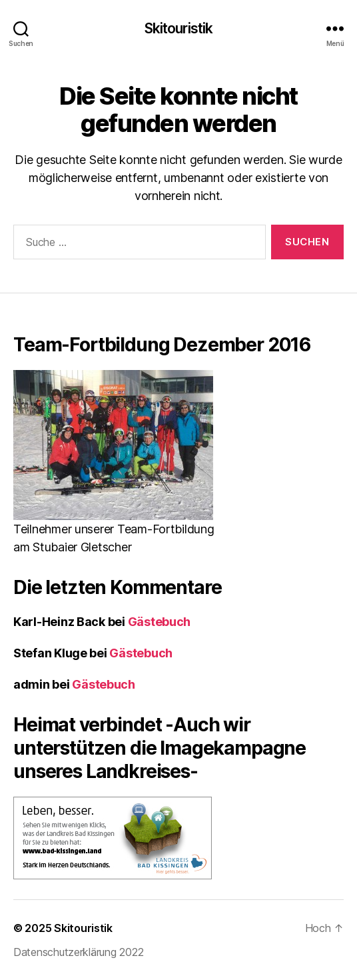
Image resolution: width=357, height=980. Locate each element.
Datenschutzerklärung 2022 (78, 952)
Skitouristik (179, 28)
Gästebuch (160, 622)
